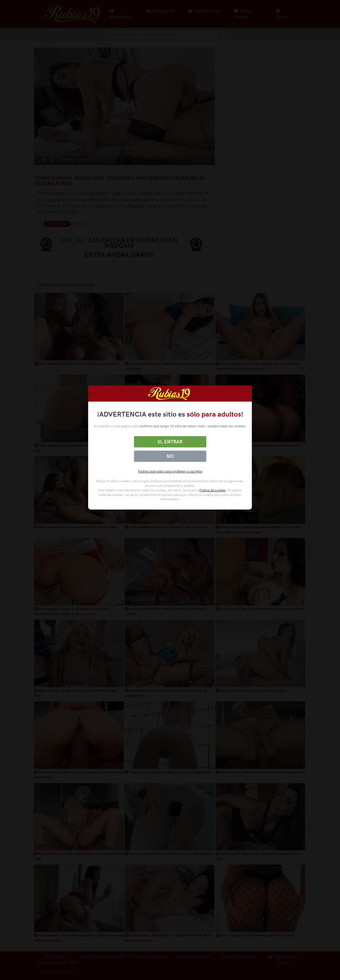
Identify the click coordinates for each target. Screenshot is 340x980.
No (170, 456)
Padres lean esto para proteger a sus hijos (170, 471)
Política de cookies (212, 490)
